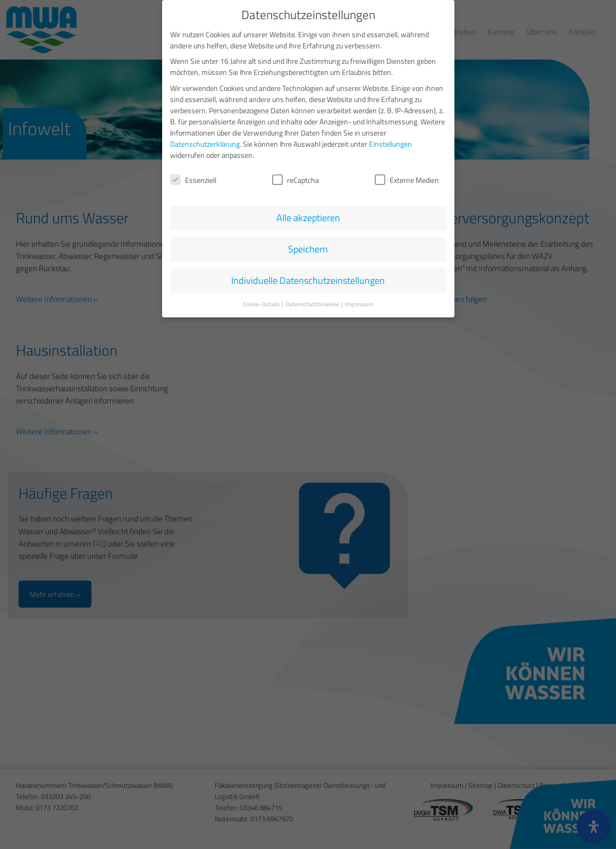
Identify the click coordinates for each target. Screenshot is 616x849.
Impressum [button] (359, 301)
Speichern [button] (308, 247)
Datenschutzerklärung (205, 141)
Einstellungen (390, 141)
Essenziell (193, 177)
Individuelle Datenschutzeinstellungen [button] (308, 278)
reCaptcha (296, 177)
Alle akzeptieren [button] (308, 216)
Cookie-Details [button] (262, 301)
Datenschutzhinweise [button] (313, 301)
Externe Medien (407, 177)
